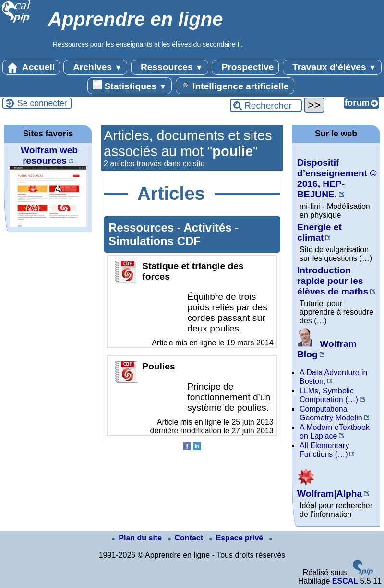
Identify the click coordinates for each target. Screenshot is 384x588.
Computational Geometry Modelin (331, 413)
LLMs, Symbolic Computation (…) (329, 395)
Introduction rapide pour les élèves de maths (333, 281)
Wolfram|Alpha (330, 488)
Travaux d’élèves (332, 67)
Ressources (170, 67)
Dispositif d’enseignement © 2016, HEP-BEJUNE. (337, 178)
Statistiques (130, 86)
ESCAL (345, 581)
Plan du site (138, 538)
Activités (210, 227)
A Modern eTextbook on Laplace (335, 432)
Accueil (31, 67)
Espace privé (237, 538)
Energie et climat (319, 232)
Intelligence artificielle (235, 86)
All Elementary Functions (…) (324, 450)
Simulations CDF (155, 241)
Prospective (245, 67)
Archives (95, 67)
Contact (187, 538)
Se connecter (42, 103)
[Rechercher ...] (266, 106)
